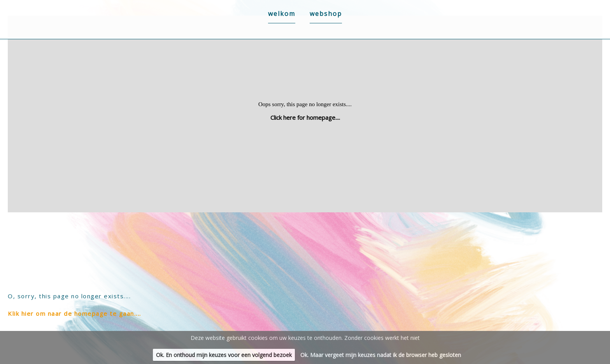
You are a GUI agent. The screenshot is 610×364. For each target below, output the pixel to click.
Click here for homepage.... (305, 117)
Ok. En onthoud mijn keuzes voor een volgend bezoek (224, 355)
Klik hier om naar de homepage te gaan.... (74, 313)
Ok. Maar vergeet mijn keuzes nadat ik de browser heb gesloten (381, 355)
